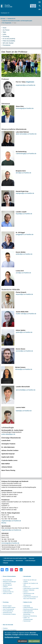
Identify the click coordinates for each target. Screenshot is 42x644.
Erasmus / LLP (27, 587)
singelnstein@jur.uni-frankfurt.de (25, 85)
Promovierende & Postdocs (9, 614)
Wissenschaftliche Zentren (9, 607)
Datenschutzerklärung (8, 561)
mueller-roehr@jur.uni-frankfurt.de (26, 314)
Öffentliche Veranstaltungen (9, 582)
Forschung (6, 36)
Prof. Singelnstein (7, 23)
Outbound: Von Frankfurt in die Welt (31, 584)
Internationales (27, 576)
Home (4, 28)
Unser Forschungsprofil (8, 609)
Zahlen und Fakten (7, 593)
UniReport (5, 587)
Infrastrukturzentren (7, 613)
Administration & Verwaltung (10, 630)
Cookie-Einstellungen (30, 561)
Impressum (32, 558)
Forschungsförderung (8, 611)
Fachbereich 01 (5, 13)
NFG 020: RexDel (8, 43)
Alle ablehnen (22, 641)
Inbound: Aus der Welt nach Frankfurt (30, 581)
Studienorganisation (28, 611)
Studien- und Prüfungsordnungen (28, 618)
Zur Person (6, 30)
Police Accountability (9, 41)
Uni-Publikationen (7, 583)
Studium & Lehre (28, 602)
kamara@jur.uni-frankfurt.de (24, 369)
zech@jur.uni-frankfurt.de (23, 273)
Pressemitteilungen (7, 580)
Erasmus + (26, 592)
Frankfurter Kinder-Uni (8, 592)
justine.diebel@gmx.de (8, 434)
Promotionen (7, 45)
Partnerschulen (27, 621)
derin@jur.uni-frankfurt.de (23, 173)
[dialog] (23, 637)
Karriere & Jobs (7, 590)
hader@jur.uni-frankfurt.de (24, 411)
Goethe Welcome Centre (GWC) (31, 588)
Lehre (4, 34)
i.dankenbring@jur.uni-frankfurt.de (26, 154)
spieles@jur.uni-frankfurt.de (24, 332)
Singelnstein (30, 82)
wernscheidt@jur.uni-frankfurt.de (26, 390)
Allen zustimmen (34, 641)
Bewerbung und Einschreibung (31, 609)
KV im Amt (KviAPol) (9, 39)
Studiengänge (27, 606)
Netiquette (6, 563)
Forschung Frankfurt (8, 588)
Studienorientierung (28, 607)
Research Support (7, 606)
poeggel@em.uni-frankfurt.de (25, 234)
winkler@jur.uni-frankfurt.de (24, 254)
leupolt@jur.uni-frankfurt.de (24, 214)
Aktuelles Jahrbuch (7, 585)
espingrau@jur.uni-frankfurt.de (25, 193)
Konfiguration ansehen (12, 637)
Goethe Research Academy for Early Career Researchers (31, 598)
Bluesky (4, 523)
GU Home (3, 19)
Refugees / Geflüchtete (29, 590)
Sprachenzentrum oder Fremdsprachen (29, 594)
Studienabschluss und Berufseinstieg (29, 613)
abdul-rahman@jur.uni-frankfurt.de (26, 134)
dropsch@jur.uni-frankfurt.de (24, 294)
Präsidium (5, 628)
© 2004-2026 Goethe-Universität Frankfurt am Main (15, 558)
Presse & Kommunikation (9, 576)
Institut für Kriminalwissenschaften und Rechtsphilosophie (17, 21)
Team (4, 32)
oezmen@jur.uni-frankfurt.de (24, 351)
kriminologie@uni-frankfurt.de (25, 108)
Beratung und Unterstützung (30, 616)
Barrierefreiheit (19, 561)
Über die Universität (8, 625)
